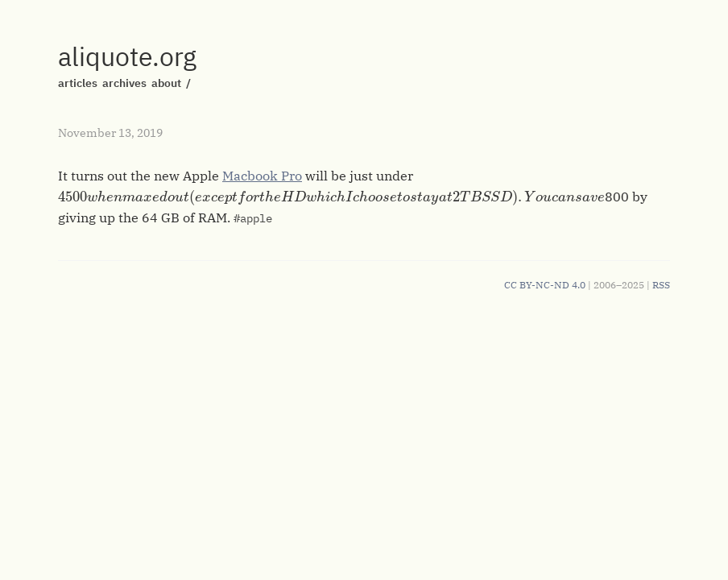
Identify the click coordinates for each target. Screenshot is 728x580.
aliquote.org (127, 56)
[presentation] (331, 197)
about (166, 83)
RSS (661, 285)
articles (78, 83)
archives (124, 83)
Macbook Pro (262, 176)
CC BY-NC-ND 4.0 (545, 285)
